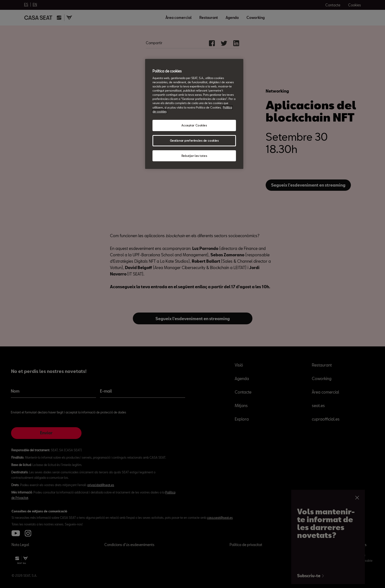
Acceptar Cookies (194, 125)
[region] (194, 114)
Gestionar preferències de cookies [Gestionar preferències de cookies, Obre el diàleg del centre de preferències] (194, 141)
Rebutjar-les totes (194, 156)
